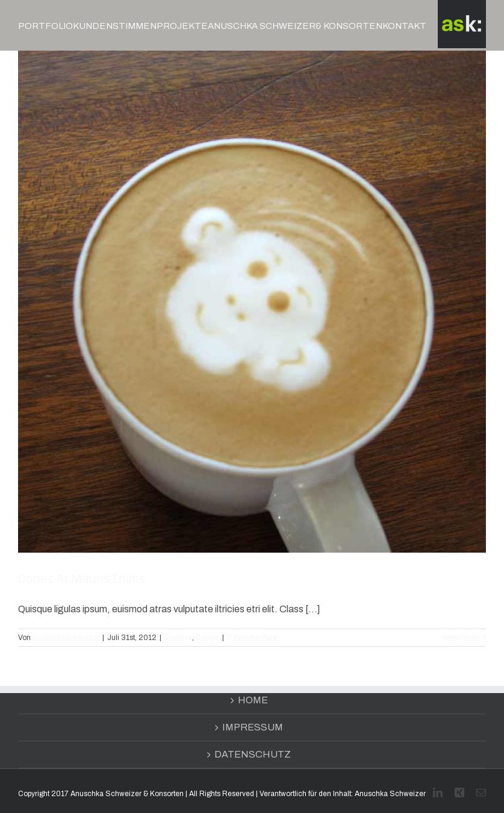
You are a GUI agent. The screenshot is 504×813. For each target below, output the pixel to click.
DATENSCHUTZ (253, 754)
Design (207, 638)
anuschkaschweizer (66, 638)
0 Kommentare (252, 638)
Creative (178, 638)
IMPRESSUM (253, 727)
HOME (253, 700)
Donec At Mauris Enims (82, 579)
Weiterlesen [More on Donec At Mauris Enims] (461, 638)
